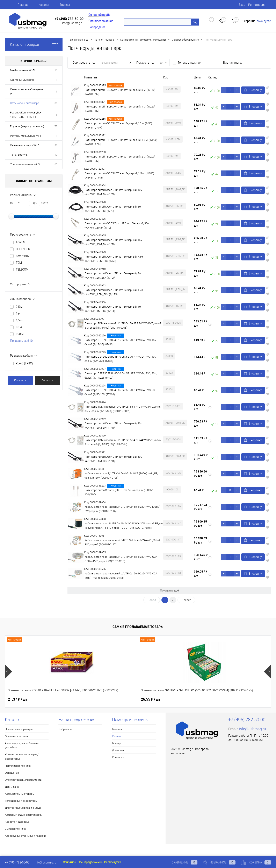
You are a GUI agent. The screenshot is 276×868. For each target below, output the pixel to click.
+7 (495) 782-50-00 (69, 19)
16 (56, 70)
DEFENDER (23, 249)
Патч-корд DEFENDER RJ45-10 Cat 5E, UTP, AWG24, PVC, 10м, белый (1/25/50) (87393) (121, 359)
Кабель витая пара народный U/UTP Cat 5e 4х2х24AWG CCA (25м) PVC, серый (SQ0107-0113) (121, 576)
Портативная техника (18, 766)
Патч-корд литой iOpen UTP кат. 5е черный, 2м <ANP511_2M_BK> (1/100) (113, 275)
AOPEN (20, 242)
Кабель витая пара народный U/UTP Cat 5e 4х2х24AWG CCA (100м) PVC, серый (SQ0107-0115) (121, 559)
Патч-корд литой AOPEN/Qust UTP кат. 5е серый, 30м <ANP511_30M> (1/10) (117, 225)
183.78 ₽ (201, 257)
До (35, 203)
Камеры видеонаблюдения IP (27, 91)
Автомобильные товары (20, 794)
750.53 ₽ (201, 423)
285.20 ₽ (201, 240)
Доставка (118, 750)
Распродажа (97, 27)
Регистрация (257, 5)
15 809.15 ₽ (200, 524)
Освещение (12, 773)
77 (56, 126)
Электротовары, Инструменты (24, 780)
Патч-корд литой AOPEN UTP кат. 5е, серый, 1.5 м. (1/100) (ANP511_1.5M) (119, 175)
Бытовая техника (15, 829)
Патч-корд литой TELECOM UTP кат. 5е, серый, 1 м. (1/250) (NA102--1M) (120, 109)
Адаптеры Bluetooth (22, 80)
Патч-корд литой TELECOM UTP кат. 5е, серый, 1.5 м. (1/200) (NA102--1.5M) (121, 142)
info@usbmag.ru (73, 23)
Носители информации (19, 729)
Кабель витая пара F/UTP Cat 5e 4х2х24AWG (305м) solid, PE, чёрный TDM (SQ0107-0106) (121, 476)
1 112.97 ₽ (201, 457)
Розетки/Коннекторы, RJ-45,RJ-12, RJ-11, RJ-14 (26, 115)
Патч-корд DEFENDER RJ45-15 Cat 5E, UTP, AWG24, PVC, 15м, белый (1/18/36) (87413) (121, 342)
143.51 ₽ (201, 323)
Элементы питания (17, 736)
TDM (19, 263)
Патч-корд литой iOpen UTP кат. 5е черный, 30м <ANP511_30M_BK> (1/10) (114, 426)
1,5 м (19, 320)
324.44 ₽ (200, 373)
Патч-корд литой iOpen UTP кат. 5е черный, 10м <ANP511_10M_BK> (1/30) (114, 192)
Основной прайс (99, 15)
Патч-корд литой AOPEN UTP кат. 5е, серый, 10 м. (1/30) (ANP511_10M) (118, 125)
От (12, 203)
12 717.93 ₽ (200, 507)
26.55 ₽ (84, 699)
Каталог (44, 5)
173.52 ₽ (200, 357)
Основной (70, 862)
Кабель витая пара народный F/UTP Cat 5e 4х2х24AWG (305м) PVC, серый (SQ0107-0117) (122, 542)
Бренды (65, 5)
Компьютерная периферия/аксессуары (22, 757)
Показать (20, 380)
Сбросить (47, 380)
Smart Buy (23, 256)
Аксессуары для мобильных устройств (22, 745)
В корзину (253, 90)
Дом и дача (12, 787)
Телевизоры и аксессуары (21, 801)
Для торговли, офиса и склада (23, 808)
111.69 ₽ (201, 440)
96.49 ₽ (199, 490)
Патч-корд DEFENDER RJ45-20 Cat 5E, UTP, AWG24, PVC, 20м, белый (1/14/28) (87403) (121, 376)
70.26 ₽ (200, 157)
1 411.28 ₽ (201, 557)
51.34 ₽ (200, 107)
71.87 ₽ (200, 273)
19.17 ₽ (217, 699)
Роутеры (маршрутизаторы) (27, 126)
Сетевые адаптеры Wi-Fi (25, 145)
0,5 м (19, 307)
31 (56, 145)
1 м (18, 314)
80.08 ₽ (200, 90)
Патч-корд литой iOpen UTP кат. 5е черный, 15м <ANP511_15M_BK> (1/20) (114, 242)
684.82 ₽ (201, 223)
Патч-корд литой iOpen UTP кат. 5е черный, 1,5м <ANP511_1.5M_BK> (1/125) (114, 292)
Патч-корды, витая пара (25, 103)
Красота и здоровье (17, 822)
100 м (20, 334)
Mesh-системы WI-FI (23, 70)
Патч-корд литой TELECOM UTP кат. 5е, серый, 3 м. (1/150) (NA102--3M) (120, 92)
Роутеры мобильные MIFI (25, 136)
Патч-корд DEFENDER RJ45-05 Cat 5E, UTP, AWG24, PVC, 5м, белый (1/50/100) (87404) (120, 392)
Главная (23, 5)
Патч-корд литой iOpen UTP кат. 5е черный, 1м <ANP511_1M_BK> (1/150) (113, 309)
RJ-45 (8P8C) (24, 363)
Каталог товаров (34, 44)
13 (56, 155)
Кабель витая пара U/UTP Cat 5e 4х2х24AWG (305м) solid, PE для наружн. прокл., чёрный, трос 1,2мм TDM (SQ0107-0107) (124, 526)
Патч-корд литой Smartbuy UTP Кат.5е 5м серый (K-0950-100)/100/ (119, 492)
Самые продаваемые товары (138, 627)
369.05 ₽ (201, 574)
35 (56, 103)
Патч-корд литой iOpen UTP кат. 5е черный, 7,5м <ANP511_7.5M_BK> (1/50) (114, 259)
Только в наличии (190, 63)
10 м (19, 327)
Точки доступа (19, 155)
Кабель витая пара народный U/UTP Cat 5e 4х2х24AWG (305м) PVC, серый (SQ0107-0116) (122, 509)
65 (56, 164)
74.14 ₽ (200, 173)
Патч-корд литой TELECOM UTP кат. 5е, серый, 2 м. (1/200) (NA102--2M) (120, 159)
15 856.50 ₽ (200, 474)
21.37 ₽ (17, 699)
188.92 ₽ (201, 123)
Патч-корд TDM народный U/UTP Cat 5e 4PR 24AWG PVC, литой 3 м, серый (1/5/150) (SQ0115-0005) (123, 325)
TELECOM (22, 269)
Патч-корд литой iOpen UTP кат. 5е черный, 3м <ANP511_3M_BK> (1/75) (113, 209)
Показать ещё (169, 590)
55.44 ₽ (200, 140)
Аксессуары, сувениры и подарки (25, 836)
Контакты (118, 757)
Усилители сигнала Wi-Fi (25, 164)
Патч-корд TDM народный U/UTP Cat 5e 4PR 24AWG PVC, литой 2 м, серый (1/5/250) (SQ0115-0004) (123, 442)
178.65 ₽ (201, 190)
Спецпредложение (101, 21)
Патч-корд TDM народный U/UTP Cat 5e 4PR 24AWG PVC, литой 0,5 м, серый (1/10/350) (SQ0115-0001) (123, 409)
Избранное (65, 729)
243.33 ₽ (200, 340)
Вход (242, 5)
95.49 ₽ (199, 390)
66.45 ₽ (200, 407)
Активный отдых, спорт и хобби (24, 815)
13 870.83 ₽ (200, 540)
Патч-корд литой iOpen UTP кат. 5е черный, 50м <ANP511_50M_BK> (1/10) (114, 459)
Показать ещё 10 (21, 341)
